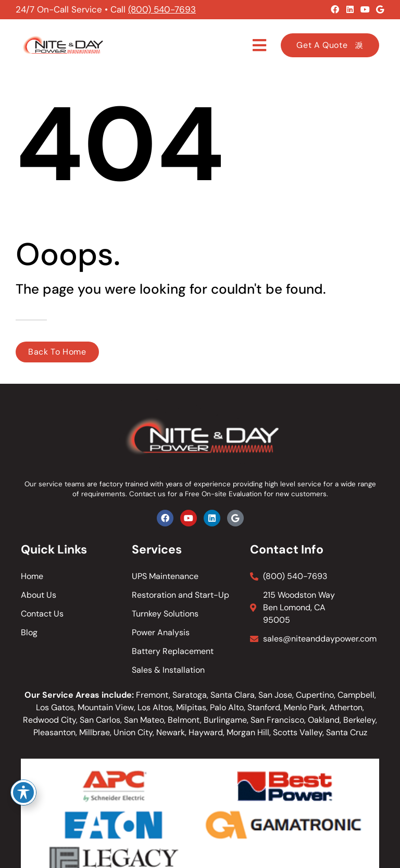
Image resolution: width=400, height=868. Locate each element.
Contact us (147, 494)
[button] (260, 45)
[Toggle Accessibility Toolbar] (23, 792)
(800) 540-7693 (162, 9)
